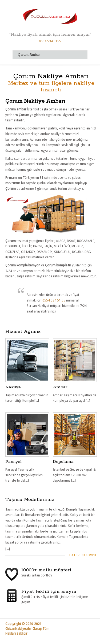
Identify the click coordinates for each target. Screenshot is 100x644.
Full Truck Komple (83, 555)
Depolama (63, 462)
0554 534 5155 (50, 41)
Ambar (60, 387)
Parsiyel (13, 462)
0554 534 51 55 (54, 300)
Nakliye (13, 387)
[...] (8, 549)
